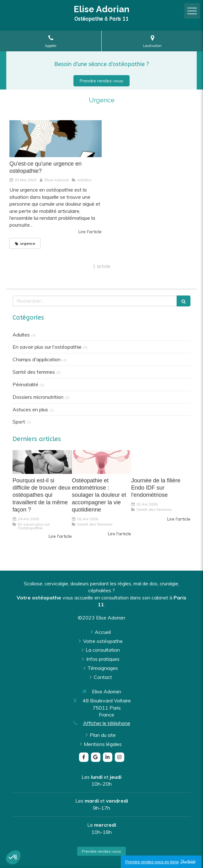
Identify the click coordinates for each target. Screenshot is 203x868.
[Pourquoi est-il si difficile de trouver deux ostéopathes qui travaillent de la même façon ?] (42, 462)
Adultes (21, 335)
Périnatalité (25, 384)
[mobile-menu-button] (192, 11)
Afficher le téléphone (107, 723)
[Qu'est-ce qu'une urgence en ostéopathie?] (56, 139)
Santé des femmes (34, 372)
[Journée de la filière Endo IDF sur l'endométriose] (161, 462)
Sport (19, 422)
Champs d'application (37, 359)
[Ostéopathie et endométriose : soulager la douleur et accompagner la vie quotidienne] (101, 462)
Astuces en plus (30, 409)
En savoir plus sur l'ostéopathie (47, 347)
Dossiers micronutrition (38, 397)
